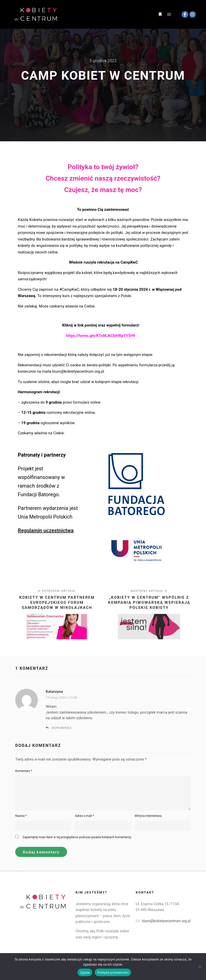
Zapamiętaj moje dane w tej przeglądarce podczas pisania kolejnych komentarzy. (77, 837)
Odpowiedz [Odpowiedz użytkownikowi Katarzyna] (62, 728)
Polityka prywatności (113, 973)
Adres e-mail (84, 816)
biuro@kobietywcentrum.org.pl (78, 371)
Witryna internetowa (148, 816)
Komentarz (24, 771)
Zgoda (85, 973)
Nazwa (21, 816)
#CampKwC (69, 289)
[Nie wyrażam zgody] (200, 967)
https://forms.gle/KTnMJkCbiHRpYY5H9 (103, 336)
